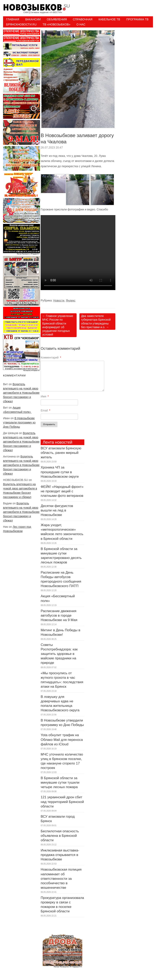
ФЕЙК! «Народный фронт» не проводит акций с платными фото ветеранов (62, 491)
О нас (81, 24)
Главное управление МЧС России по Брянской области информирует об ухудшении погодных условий (58, 325)
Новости (59, 300)
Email (45, 410)
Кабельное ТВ (109, 19)
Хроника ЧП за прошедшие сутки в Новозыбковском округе (60, 472)
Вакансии (33, 19)
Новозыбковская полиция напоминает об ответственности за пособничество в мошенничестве (61, 878)
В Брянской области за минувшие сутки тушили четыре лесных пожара (60, 783)
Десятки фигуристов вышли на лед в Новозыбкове (57, 510)
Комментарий (51, 357)
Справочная (83, 19)
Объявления (57, 19)
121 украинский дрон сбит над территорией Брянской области (62, 802)
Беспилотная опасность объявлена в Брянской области (60, 836)
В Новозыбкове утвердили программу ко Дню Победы (19, 422)
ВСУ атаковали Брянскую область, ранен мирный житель (61, 453)
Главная (13, 19)
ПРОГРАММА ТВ (137, 19)
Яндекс (71, 300)
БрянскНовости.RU (21, 24)
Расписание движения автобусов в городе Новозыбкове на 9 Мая (59, 615)
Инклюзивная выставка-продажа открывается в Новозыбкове (60, 855)
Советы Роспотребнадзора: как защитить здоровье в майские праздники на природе (59, 654)
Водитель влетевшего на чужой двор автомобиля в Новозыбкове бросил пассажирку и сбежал (21, 393)
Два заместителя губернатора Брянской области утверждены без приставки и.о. (96, 322)
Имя (45, 396)
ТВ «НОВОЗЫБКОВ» (56, 24)
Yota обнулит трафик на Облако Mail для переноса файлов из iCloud (62, 740)
